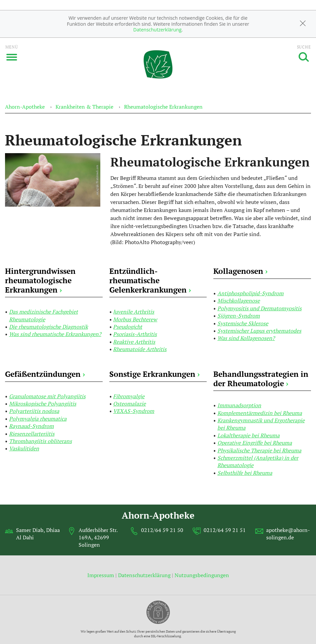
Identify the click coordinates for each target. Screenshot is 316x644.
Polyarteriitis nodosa (34, 411)
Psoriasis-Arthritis (135, 334)
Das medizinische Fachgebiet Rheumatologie (43, 315)
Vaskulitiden (24, 448)
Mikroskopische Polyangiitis (43, 404)
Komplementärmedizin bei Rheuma (260, 413)
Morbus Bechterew (135, 319)
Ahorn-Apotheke (25, 107)
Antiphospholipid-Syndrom (250, 293)
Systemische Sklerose (243, 323)
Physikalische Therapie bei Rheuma (259, 450)
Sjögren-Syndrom (239, 316)
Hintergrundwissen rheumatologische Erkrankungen (40, 280)
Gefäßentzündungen (45, 374)
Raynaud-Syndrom (31, 426)
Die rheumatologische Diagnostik (48, 327)
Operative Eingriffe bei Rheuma (255, 443)
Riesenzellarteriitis (32, 434)
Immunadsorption (239, 405)
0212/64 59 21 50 (162, 530)
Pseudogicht (128, 327)
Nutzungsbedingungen (202, 575)
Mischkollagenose (239, 301)
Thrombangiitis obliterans (40, 441)
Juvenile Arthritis (134, 312)
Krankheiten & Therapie (84, 107)
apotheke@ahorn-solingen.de (288, 534)
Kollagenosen (240, 271)
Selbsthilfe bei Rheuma (245, 473)
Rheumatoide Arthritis (140, 349)
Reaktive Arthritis (134, 342)
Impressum (101, 575)
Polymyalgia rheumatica (38, 419)
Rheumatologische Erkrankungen (163, 107)
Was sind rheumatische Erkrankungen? (55, 334)
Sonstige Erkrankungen (154, 374)
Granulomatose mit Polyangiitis (47, 396)
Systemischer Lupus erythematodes (259, 331)
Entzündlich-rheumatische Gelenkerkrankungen (150, 280)
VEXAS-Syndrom (134, 411)
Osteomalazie (129, 404)
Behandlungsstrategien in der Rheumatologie (261, 379)
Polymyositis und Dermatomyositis (259, 308)
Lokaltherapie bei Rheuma (248, 435)
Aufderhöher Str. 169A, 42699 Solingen (98, 538)
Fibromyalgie (129, 396)
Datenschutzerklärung (157, 30)
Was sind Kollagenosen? (246, 338)
